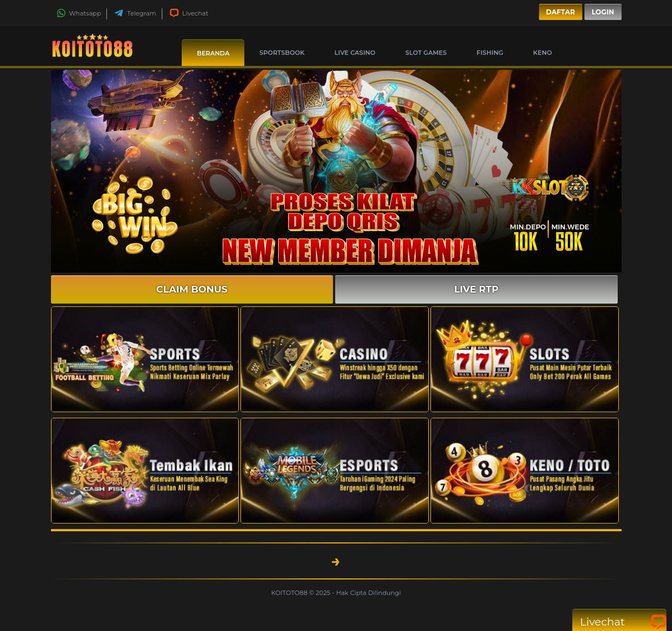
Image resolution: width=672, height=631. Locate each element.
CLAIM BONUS (192, 289)
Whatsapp (79, 13)
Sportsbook (282, 53)
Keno (542, 53)
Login (603, 12)
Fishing (490, 53)
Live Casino (355, 53)
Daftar (561, 12)
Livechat (189, 13)
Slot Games (426, 53)
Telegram (135, 13)
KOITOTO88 (290, 593)
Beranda (213, 53)
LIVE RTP (476, 289)
